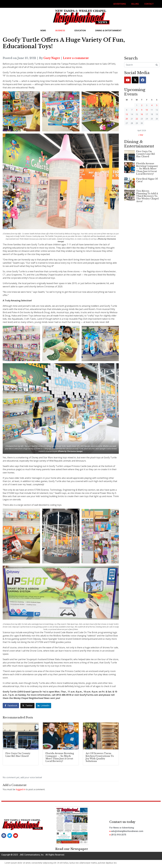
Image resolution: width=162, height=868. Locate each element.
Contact (149, 4)
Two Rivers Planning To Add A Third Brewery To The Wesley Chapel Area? (147, 196)
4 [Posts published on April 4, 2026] (152, 105)
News (43, 31)
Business (60, 31)
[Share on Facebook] (11, 706)
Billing (135, 4)
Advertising (120, 4)
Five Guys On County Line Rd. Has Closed (146, 154)
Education (80, 31)
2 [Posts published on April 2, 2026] (142, 105)
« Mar (141, 135)
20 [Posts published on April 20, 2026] (127, 119)
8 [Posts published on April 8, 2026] (137, 110)
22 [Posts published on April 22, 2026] (137, 119)
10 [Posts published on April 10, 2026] (147, 110)
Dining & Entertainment (108, 31)
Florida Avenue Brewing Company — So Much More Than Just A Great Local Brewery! (147, 169)
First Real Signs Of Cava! (147, 180)
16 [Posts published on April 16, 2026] (142, 114)
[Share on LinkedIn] (43, 706)
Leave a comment (76, 58)
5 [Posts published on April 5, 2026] (157, 105)
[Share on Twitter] (27, 706)
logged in (21, 789)
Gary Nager (52, 58)
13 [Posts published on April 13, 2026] (127, 114)
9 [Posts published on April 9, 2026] (142, 110)
